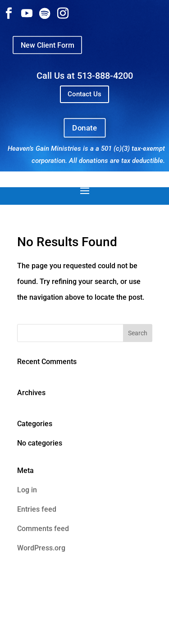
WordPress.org (41, 548)
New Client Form (47, 45)
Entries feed (37, 509)
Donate (84, 128)
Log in (27, 490)
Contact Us (84, 94)
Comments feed (43, 529)
